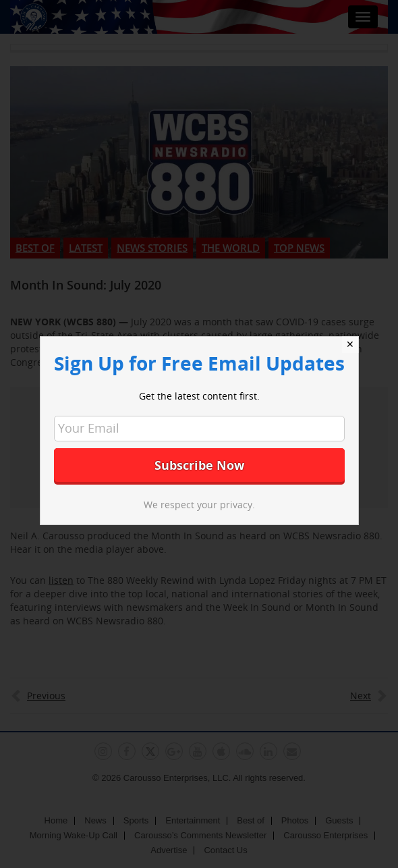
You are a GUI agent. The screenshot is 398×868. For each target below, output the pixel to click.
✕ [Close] (350, 344)
